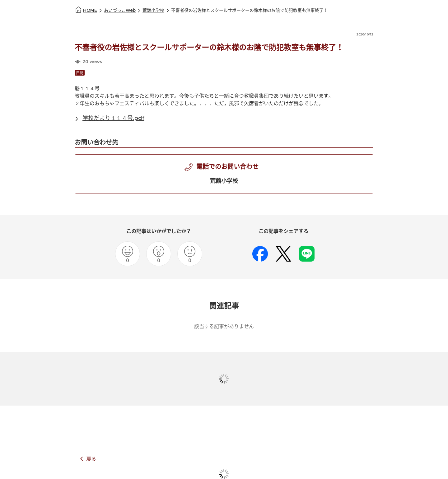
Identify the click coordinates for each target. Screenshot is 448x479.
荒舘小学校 (153, 10)
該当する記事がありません (224, 326)
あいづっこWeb (120, 10)
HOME (90, 10)
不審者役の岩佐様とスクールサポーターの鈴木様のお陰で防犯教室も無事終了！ (250, 10)
